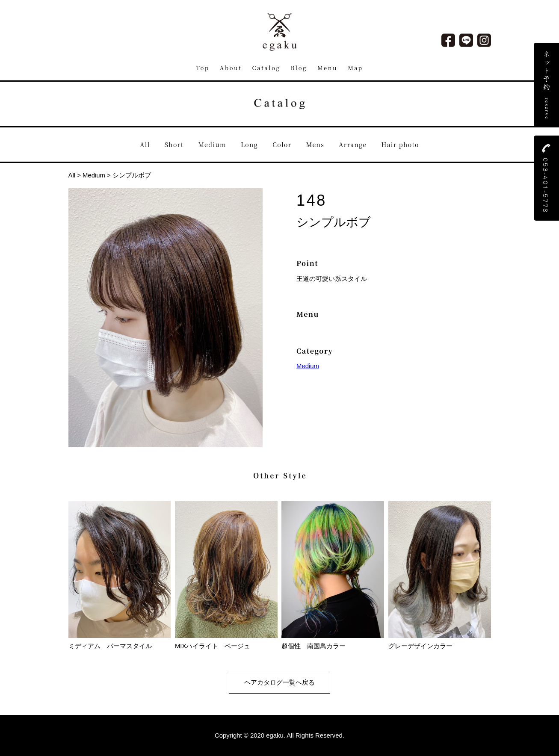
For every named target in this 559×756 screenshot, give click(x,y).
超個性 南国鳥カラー (333, 642)
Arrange (353, 145)
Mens (315, 145)
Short (174, 145)
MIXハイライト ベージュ (226, 642)
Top (203, 68)
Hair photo (400, 145)
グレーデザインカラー (440, 642)
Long (249, 145)
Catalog (266, 68)
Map (355, 68)
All (145, 145)
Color (282, 145)
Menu (327, 68)
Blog (299, 68)
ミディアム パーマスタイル (120, 642)
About (231, 68)
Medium (212, 145)
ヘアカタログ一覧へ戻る (279, 682)
